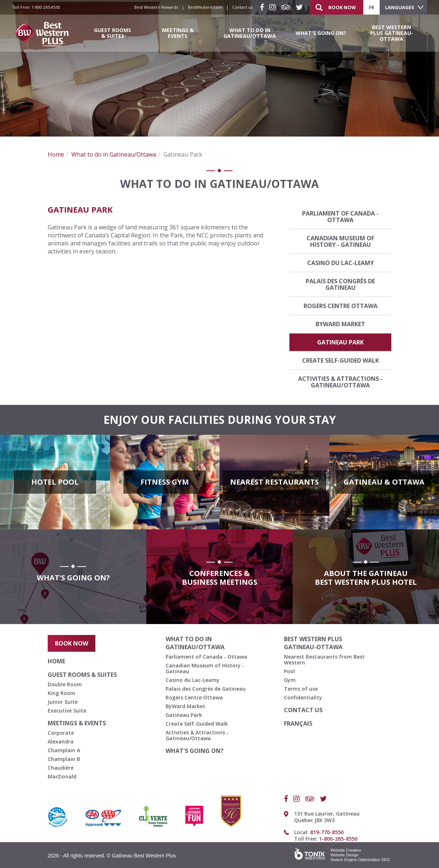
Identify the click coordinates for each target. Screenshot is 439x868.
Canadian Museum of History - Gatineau (340, 241)
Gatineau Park (340, 342)
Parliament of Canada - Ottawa (340, 217)
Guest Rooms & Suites (112, 33)
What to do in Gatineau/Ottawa (250, 33)
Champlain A (64, 750)
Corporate (61, 733)
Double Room (65, 684)
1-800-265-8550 (46, 7)
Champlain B (64, 759)
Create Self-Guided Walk (341, 360)
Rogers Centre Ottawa (341, 306)
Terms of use (301, 689)
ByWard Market (340, 324)
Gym (290, 680)
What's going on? (321, 33)
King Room (62, 693)
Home (56, 154)
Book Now (342, 7)
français (298, 723)
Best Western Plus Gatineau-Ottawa (392, 33)
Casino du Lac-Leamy (341, 263)
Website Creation (346, 850)
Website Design (345, 855)
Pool (289, 671)
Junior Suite (63, 702)
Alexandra (61, 741)
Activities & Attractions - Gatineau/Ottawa (340, 382)
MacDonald (62, 776)
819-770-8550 (327, 832)
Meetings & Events (178, 33)
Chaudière (61, 768)
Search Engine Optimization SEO (360, 860)
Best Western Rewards (156, 7)
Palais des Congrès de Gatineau (340, 284)
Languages (400, 7)
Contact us (242, 7)
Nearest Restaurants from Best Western (324, 660)
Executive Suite (67, 711)
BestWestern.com (205, 7)
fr (371, 7)
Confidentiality (303, 697)
